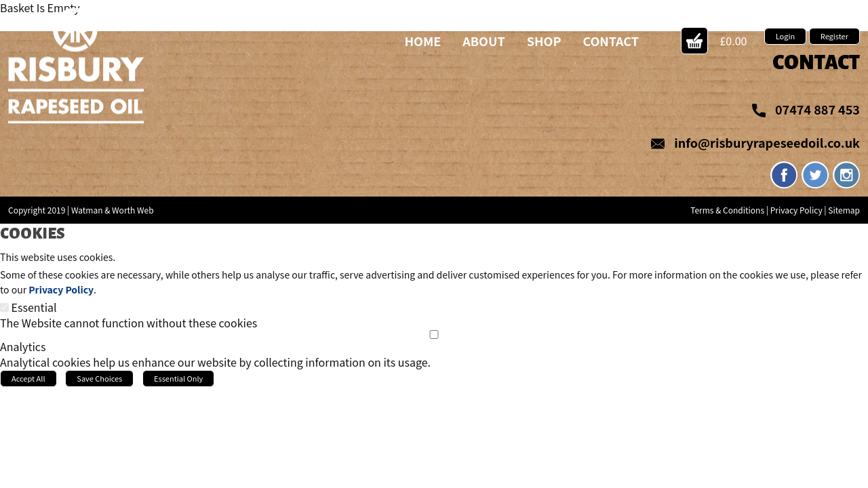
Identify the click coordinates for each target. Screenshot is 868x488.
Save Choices (99, 378)
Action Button (694, 41)
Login (785, 36)
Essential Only (178, 378)
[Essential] (4, 307)
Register (834, 36)
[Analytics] (434, 334)
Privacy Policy (796, 210)
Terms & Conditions (727, 210)
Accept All (28, 378)
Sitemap (844, 210)
